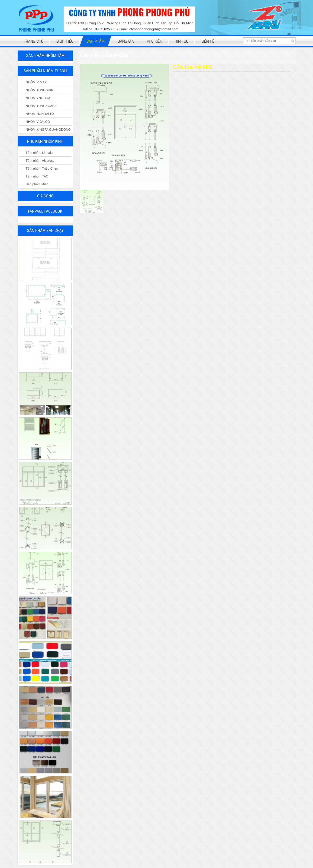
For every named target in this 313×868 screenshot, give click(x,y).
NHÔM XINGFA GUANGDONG (48, 130)
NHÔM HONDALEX (40, 114)
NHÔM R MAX (36, 82)
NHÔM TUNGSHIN (40, 90)
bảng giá (126, 41)
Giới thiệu (65, 41)
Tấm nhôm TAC (37, 176)
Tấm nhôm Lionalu (39, 153)
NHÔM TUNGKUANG (42, 106)
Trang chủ (34, 41)
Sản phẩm (96, 41)
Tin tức (182, 41)
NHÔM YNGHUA (38, 98)
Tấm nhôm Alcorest (40, 161)
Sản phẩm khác (37, 184)
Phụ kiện (155, 41)
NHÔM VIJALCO (38, 122)
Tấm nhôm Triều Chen (42, 168)
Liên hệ (208, 41)
